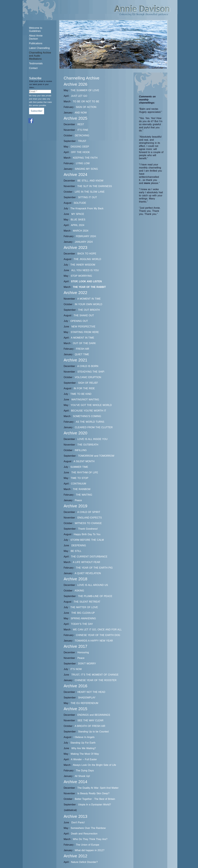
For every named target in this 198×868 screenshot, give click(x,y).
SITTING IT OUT (88, 197)
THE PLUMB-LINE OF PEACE (95, 596)
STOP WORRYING (81, 276)
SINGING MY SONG (86, 169)
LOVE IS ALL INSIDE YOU (93, 439)
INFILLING (81, 450)
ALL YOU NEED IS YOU (85, 270)
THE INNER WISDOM (83, 265)
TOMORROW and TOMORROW (96, 456)
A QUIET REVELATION (88, 573)
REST (81, 124)
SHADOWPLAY (87, 698)
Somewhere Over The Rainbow (88, 828)
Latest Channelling (39, 48)
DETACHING (82, 135)
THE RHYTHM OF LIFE (85, 472)
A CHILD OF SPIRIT (89, 512)
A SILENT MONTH (84, 461)
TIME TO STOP (80, 478)
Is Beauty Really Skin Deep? (94, 793)
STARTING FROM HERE (85, 332)
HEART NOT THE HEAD (91, 692)
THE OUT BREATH (89, 310)
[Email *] (40, 92)
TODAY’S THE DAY (82, 624)
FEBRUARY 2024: (86, 236)
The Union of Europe (88, 845)
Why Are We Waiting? (84, 748)
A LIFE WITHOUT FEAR (86, 562)
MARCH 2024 (81, 231)
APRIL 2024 (78, 225)
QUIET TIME (82, 354)
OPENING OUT (79, 321)
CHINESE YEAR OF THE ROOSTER (96, 680)
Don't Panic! (78, 822)
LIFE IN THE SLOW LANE (90, 192)
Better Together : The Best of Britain (95, 799)
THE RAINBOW (82, 489)
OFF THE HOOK (80, 152)
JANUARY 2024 (84, 242)
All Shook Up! (82, 776)
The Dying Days (85, 771)
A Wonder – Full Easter (84, 759)
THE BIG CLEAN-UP (83, 613)
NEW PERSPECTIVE (83, 327)
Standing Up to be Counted (93, 732)
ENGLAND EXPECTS (90, 518)
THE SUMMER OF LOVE (85, 90)
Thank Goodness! (88, 529)
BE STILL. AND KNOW (90, 181)
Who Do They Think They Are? (90, 839)
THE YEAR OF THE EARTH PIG (94, 568)
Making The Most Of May (85, 754)
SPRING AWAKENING (83, 618)
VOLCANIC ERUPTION (88, 377)
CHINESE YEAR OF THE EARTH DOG (98, 635)
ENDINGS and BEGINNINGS (94, 715)
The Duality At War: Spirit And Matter (98, 788)
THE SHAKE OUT (84, 315)
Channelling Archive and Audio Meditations (40, 56)
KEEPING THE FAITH (85, 158)
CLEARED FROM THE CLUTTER (94, 427)
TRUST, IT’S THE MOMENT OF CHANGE (95, 675)
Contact (33, 68)
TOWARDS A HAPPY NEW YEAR (94, 641)
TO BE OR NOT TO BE (86, 101)
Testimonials (36, 63)
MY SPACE (78, 214)
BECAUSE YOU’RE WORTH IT (89, 411)
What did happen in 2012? (90, 850)
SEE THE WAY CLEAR (90, 720)
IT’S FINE (83, 130)
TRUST (82, 141)
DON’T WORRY (87, 664)
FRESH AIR (83, 349)
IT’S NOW (76, 669)
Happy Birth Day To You (87, 534)
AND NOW (81, 113)
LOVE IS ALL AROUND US (93, 585)
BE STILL (76, 551)
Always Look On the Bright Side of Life (94, 765)
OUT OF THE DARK (84, 343)
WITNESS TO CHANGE (88, 523)
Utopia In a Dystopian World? (95, 805)
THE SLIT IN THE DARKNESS (95, 186)
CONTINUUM (79, 484)
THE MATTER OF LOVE (84, 607)
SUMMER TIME (79, 467)
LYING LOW (83, 163)
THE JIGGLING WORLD (87, 259)
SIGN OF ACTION (86, 107)
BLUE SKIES (78, 220)
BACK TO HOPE (87, 254)
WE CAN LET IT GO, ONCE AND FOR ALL (97, 630)
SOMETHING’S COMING (87, 416)
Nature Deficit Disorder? (84, 862)
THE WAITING (84, 495)
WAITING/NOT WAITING (85, 400)
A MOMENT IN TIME (89, 299)
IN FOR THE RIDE (84, 388)
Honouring (83, 652)
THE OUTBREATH (88, 445)
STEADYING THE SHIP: (91, 372)
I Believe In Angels (84, 737)
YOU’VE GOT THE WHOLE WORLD (91, 405)
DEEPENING (79, 545)
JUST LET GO (79, 96)
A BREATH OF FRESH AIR (90, 726)
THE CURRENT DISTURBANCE (89, 557)
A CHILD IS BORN (88, 366)
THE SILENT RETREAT (87, 602)
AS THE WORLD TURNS (90, 422)
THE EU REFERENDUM (84, 703)
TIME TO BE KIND (81, 394)
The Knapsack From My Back (87, 208)
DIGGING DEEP (80, 147)
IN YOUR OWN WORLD (89, 304)
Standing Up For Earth (83, 743)
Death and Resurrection (84, 834)
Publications (36, 43)
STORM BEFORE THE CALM (87, 540)
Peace (78, 500)
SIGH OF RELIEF (88, 383)
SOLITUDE (80, 203)
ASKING (79, 591)
